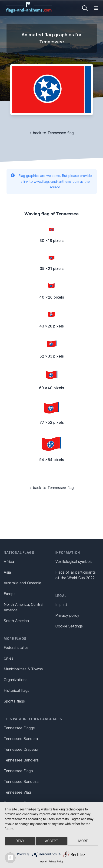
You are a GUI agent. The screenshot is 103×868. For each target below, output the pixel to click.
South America (16, 621)
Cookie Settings (69, 626)
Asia (7, 572)
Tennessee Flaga (18, 771)
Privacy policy (67, 615)
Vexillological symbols (74, 561)
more (83, 841)
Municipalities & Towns (23, 669)
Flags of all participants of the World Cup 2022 (76, 575)
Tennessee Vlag (17, 792)
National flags (19, 553)
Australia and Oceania (22, 583)
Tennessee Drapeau (21, 749)
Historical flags (17, 690)
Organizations (16, 680)
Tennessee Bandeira (21, 782)
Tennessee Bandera (21, 739)
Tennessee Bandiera (21, 760)
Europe (10, 594)
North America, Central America (23, 607)
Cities (8, 658)
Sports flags (14, 701)
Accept (51, 841)
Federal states (16, 648)
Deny (20, 841)
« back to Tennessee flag (52, 133)
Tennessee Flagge (19, 728)
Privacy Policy (56, 862)
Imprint (61, 605)
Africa (9, 561)
